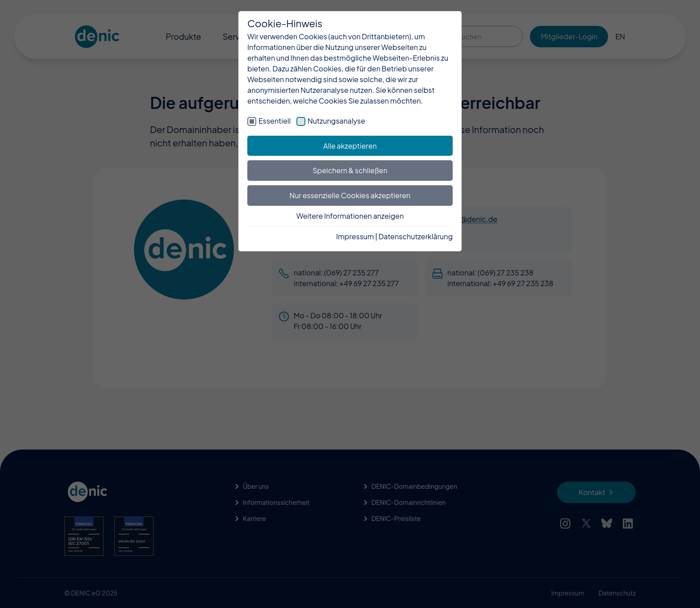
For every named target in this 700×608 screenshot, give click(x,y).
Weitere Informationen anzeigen (350, 216)
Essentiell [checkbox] (275, 121)
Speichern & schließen (350, 170)
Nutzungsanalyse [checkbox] (336, 121)
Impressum (355, 236)
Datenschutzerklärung (416, 236)
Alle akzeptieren (350, 146)
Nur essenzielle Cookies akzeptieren (350, 195)
